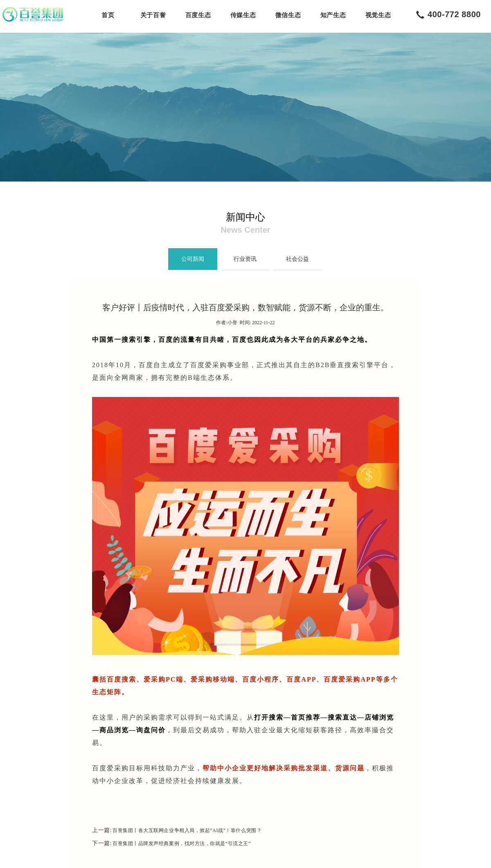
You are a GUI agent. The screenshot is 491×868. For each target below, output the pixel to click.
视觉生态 (378, 15)
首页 (108, 15)
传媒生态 (243, 15)
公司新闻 (193, 259)
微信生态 (288, 15)
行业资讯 (245, 259)
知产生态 (333, 15)
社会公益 (297, 259)
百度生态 (198, 15)
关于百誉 (153, 15)
